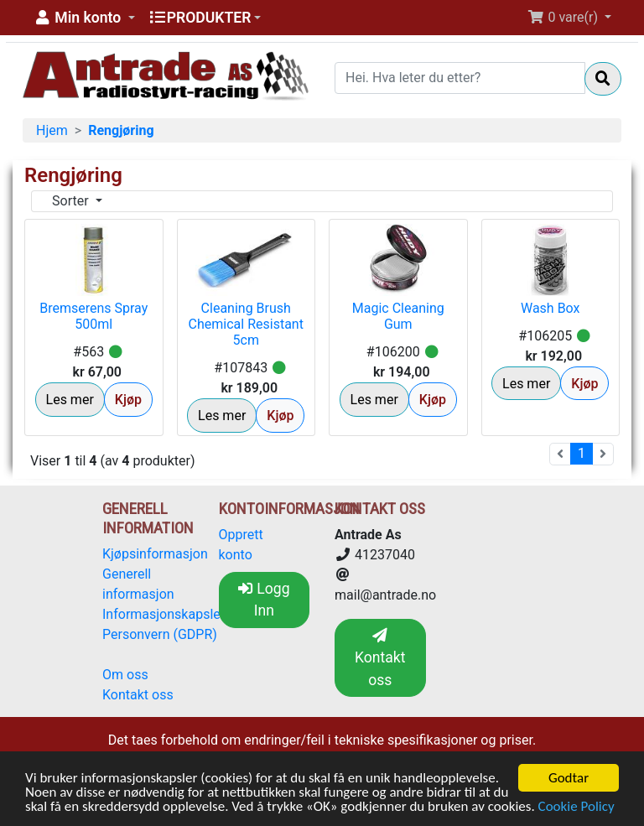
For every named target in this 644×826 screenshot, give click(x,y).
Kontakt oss (138, 695)
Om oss (125, 675)
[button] (84, 18)
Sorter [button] (72, 201)
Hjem (52, 130)
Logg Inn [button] (264, 600)
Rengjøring (121, 130)
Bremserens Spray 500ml (93, 316)
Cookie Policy (576, 807)
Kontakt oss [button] (380, 658)
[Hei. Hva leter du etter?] (460, 78)
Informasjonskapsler (164, 614)
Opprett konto (241, 545)
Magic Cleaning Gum (398, 316)
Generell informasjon (138, 584)
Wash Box (551, 308)
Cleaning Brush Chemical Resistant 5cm (246, 324)
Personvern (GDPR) (160, 634)
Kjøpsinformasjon (155, 554)
